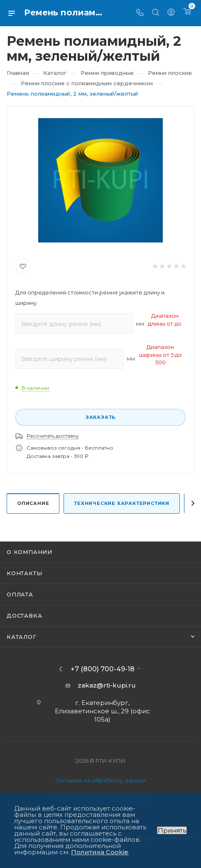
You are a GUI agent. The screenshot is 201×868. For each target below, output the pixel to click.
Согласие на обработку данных (100, 780)
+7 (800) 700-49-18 (103, 669)
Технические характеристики (122, 503)
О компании (29, 552)
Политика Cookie (100, 852)
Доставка (24, 616)
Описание (33, 503)
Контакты (24, 573)
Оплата (20, 594)
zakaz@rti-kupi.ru (107, 685)
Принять (172, 830)
